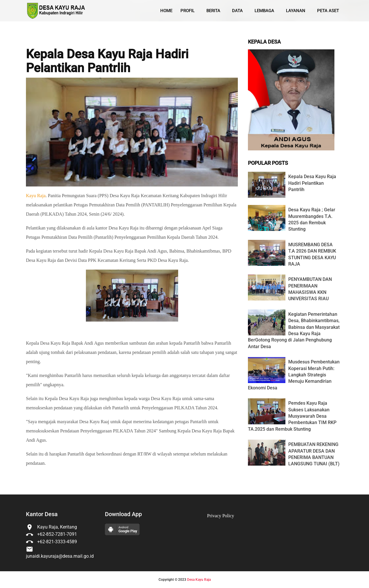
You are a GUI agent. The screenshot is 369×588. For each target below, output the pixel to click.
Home (166, 11)
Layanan (296, 11)
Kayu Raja (36, 196)
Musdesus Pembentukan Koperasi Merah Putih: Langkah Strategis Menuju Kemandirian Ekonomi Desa (294, 375)
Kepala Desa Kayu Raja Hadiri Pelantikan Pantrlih (107, 61)
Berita (213, 11)
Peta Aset (328, 11)
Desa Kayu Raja (199, 580)
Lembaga (264, 11)
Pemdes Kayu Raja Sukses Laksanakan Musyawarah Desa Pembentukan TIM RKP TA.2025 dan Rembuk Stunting (292, 416)
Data (237, 11)
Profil (188, 11)
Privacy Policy (221, 516)
